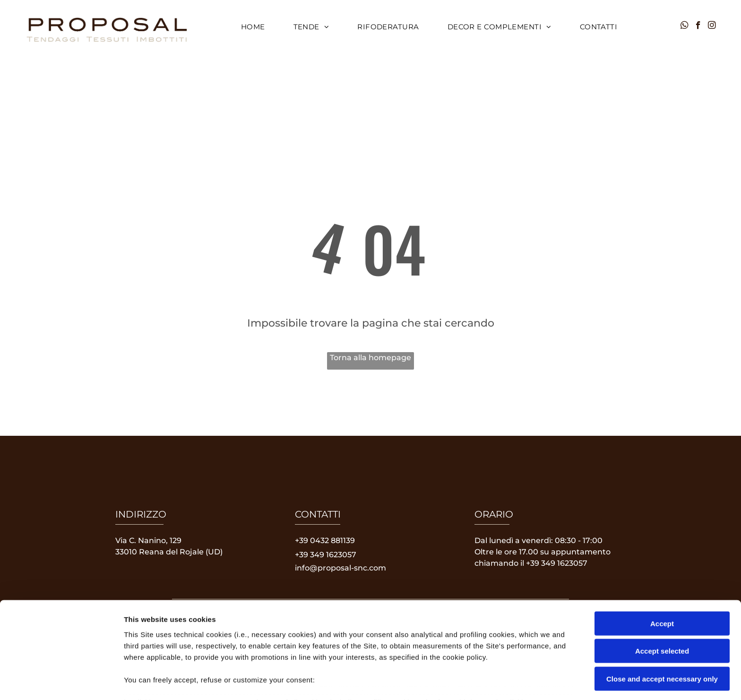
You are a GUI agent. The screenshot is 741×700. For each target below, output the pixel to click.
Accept (662, 562)
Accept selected (662, 589)
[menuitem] (253, 27)
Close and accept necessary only (662, 617)
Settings (481, 681)
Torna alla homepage (370, 358)
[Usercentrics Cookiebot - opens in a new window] (61, 682)
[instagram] (712, 26)
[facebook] (698, 26)
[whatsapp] (685, 26)
